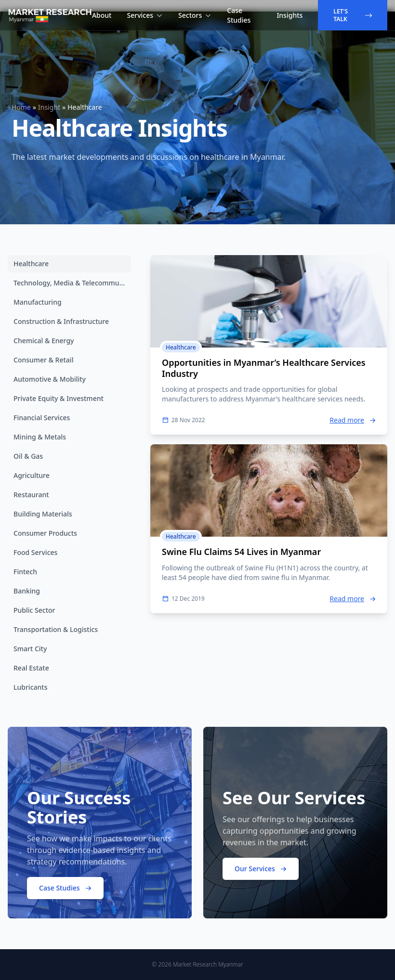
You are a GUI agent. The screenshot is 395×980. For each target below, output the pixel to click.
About (102, 15)
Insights (290, 15)
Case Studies (239, 15)
